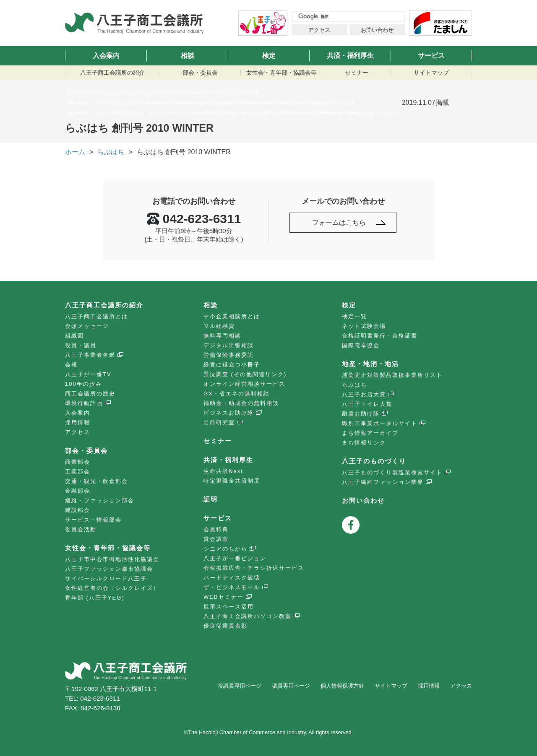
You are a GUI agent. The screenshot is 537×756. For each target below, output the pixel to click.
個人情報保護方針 (342, 686)
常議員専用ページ (240, 686)
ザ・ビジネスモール (232, 587)
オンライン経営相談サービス (244, 384)
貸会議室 (216, 539)
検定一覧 (355, 316)
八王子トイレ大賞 (367, 404)
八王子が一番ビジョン (235, 558)
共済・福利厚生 (350, 56)
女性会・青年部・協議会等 (282, 73)
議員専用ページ (291, 686)
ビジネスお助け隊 (229, 413)
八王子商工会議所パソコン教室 (248, 616)
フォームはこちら (339, 222)
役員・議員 (81, 345)
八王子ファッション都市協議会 (109, 569)
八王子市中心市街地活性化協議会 (112, 559)
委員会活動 (81, 529)
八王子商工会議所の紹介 (112, 73)
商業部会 (78, 462)
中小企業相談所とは (232, 316)
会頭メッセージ (87, 326)
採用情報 (78, 422)
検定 (269, 56)
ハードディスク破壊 (232, 578)
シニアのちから (225, 549)
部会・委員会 (200, 73)
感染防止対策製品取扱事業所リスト (392, 375)
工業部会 (78, 472)
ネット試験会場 (364, 326)
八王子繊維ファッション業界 (383, 482)
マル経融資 (219, 326)
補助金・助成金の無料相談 (241, 403)
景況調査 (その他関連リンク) (245, 374)
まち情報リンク (364, 443)
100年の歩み (83, 384)
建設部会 (78, 510)
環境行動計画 (84, 403)
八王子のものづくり (374, 461)
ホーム (75, 152)
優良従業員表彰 (225, 626)
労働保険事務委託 (229, 355)
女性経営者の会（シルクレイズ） (112, 588)
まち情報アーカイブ (370, 433)
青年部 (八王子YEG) (95, 598)
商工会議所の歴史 (90, 394)
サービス (431, 56)
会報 (71, 365)
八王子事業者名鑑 (90, 355)
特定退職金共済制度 (232, 481)
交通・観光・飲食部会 (96, 481)
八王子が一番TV (88, 374)
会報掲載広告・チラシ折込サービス (254, 568)
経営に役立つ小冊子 (232, 365)
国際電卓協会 (361, 345)
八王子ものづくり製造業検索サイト (392, 472)
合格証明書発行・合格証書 (380, 336)
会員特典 (216, 529)
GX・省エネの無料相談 (237, 394)
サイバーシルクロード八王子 (106, 578)
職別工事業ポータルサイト (380, 423)
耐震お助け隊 (361, 414)
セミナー (357, 73)
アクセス (319, 30)
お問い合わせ (377, 30)
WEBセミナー (224, 597)
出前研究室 (219, 422)
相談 (188, 56)
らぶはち (111, 152)
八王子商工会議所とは (96, 316)
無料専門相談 (222, 336)
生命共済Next (223, 471)
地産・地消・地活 (370, 364)
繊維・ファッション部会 (100, 500)
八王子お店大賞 (364, 394)
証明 (211, 499)
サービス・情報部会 (93, 520)
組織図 (74, 336)
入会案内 (106, 56)
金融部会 (78, 491)
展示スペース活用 (229, 607)
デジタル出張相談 (229, 345)
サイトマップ (431, 73)
